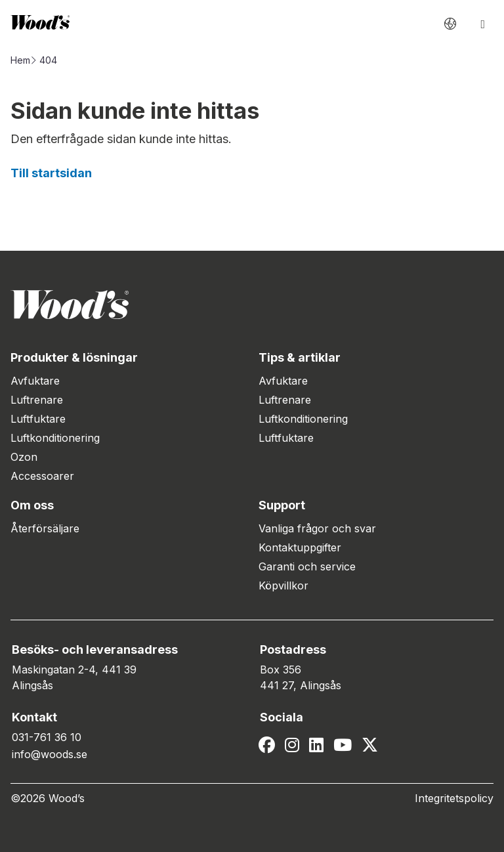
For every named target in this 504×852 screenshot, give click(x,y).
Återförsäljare (45, 528)
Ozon (24, 457)
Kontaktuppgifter (300, 547)
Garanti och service (307, 566)
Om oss (32, 505)
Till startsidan (51, 173)
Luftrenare (37, 400)
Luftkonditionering (55, 438)
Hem (20, 60)
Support (282, 505)
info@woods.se (50, 754)
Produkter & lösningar (74, 357)
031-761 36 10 (47, 737)
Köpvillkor (283, 586)
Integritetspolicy (454, 798)
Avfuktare (35, 381)
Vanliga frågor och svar (317, 528)
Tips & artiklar (300, 357)
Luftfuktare (38, 419)
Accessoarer (42, 476)
